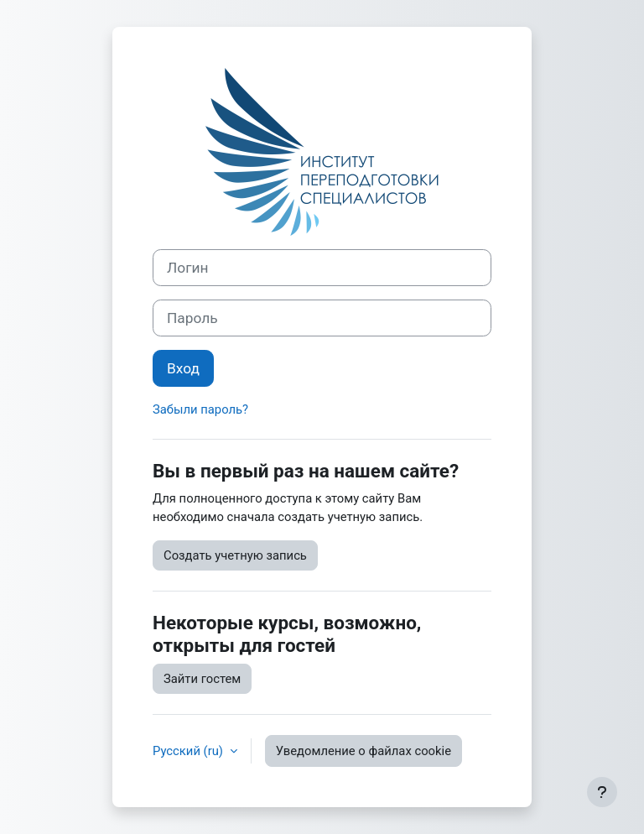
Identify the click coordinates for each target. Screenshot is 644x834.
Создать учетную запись (235, 555)
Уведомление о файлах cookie (364, 751)
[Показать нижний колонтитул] (602, 792)
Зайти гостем (202, 679)
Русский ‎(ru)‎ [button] (190, 751)
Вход (183, 368)
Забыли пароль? (200, 409)
